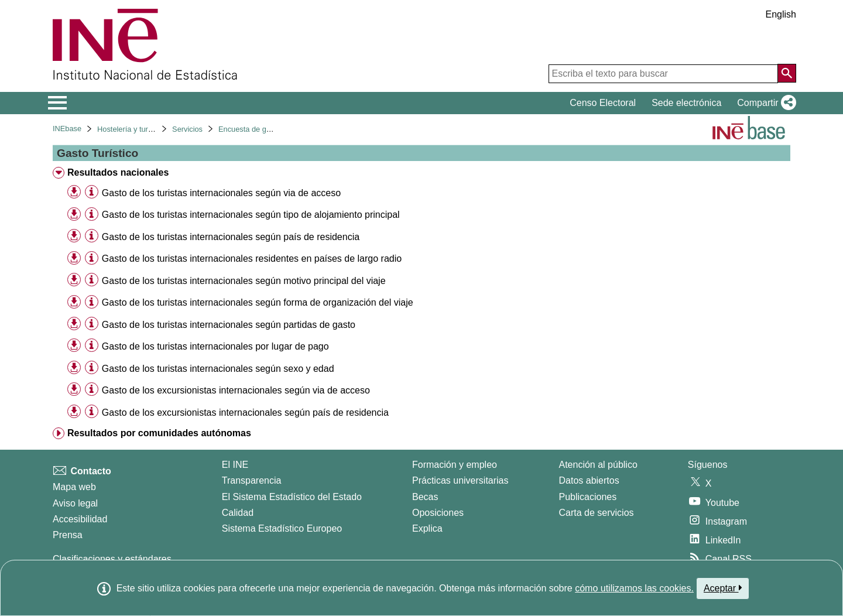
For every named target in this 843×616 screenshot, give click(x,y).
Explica (427, 528)
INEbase (67, 129)
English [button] (781, 14)
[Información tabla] (92, 192)
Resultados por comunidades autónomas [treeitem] (159, 433)
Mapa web (74, 487)
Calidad (238, 513)
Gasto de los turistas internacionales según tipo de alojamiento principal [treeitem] (251, 215)
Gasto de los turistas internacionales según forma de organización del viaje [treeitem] (258, 302)
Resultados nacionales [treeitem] (118, 172)
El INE (235, 465)
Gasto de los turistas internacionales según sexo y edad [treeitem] (218, 369)
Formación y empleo (455, 465)
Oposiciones (438, 513)
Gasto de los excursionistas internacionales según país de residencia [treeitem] (245, 413)
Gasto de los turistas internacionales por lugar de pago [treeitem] (215, 346)
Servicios (187, 129)
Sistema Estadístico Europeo (282, 528)
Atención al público (598, 465)
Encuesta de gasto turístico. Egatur (277, 129)
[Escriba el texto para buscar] (663, 74)
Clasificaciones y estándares (112, 559)
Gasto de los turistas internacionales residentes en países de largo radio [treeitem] (252, 259)
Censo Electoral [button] (603, 103)
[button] (764, 103)
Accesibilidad (80, 519)
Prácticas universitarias (460, 480)
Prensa (68, 535)
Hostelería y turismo (131, 129)
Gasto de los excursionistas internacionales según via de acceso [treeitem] (236, 390)
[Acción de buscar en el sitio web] (787, 73)
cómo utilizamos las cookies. (634, 588)
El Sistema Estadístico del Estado (292, 497)
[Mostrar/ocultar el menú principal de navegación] (58, 103)
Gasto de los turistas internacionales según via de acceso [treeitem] (221, 193)
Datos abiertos (589, 480)
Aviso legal (75, 503)
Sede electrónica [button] (686, 103)
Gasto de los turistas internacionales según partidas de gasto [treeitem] (229, 325)
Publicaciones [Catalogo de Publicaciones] (588, 497)
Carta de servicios (597, 513)
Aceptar (723, 588)
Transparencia (252, 480)
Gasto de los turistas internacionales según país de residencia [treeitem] (231, 237)
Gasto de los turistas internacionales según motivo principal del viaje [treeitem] (244, 281)
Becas (425, 497)
